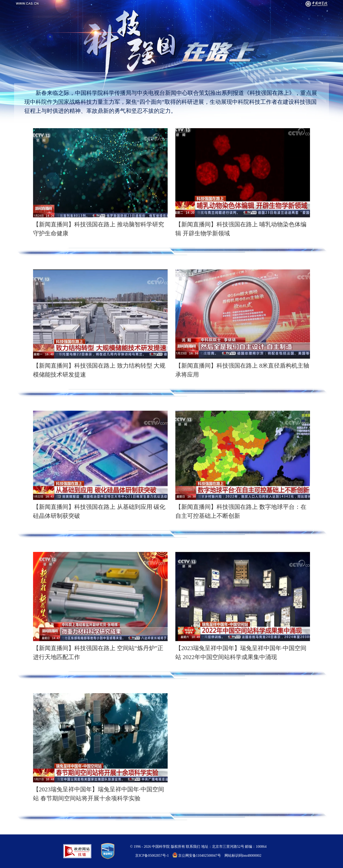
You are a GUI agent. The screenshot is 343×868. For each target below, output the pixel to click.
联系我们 (193, 847)
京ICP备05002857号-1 (152, 856)
